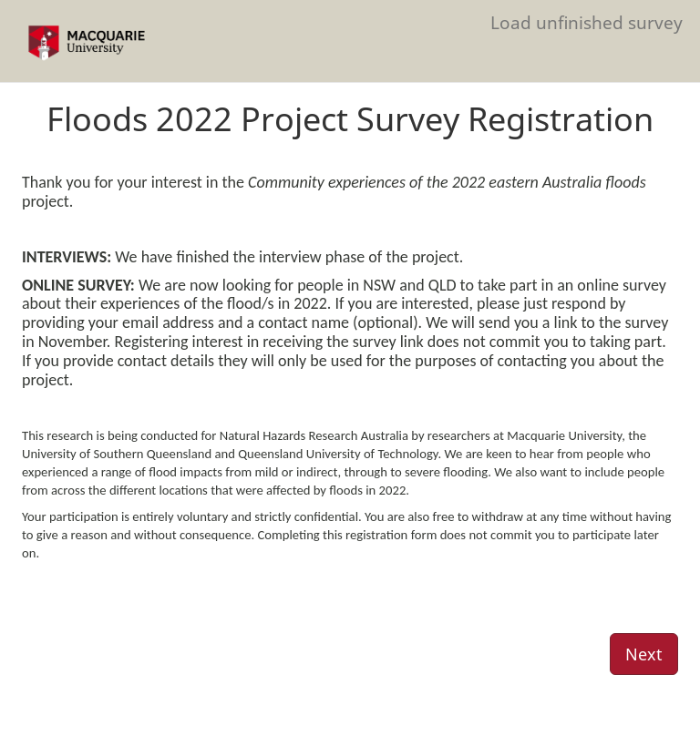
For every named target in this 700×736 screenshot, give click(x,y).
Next (644, 654)
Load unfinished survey (587, 22)
